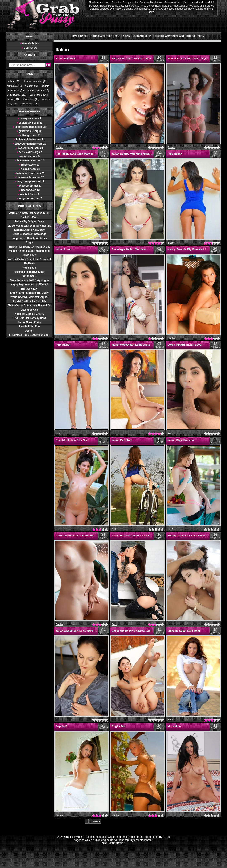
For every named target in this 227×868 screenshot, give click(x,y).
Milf (118, 36)
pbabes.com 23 (29, 165)
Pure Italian (175, 154)
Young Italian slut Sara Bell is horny (191, 535)
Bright (29, 242)
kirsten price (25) (30, 104)
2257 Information (114, 843)
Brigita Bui (118, 726)
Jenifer (29, 331)
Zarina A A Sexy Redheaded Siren (29, 213)
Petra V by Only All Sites (29, 221)
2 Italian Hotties (66, 59)
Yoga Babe (29, 268)
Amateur (171, 36)
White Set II (29, 276)
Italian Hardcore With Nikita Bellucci (135, 535)
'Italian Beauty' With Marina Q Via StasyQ (194, 59)
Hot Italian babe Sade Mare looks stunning (83, 154)
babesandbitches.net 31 (29, 140)
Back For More (29, 217)
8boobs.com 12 (29, 190)
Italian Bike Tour (122, 440)
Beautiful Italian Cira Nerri (72, 440)
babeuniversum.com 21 (29, 173)
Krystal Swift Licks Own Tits (29, 301)
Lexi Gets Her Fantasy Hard (29, 318)
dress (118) (13, 99)
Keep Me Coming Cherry (29, 314)
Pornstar (97, 36)
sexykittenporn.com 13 (29, 182)
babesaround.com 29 (29, 148)
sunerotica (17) (31, 99)
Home (74, 36)
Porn (201, 36)
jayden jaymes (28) (38, 90)
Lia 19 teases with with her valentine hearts (29, 226)
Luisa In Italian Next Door (184, 631)
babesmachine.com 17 (29, 177)
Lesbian (138, 36)
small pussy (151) (17, 95)
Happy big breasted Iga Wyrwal (29, 285)
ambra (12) (13, 82)
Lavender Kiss (29, 310)
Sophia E (61, 726)
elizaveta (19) (14, 86)
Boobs (191, 36)
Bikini (149, 36)
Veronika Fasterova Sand (29, 272)
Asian (126, 36)
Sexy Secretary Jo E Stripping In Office (29, 281)
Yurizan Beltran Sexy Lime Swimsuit (29, 259)
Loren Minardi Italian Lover (185, 345)
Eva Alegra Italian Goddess (129, 249)
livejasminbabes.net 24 (29, 161)
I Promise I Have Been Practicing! (29, 335)
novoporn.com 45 (29, 119)
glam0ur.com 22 (29, 169)
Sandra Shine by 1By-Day (29, 230)
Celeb (159, 36)
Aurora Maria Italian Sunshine (75, 535)
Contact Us (29, 48)
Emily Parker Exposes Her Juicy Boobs (29, 293)
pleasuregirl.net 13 (29, 186)
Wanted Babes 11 (29, 194)
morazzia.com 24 (29, 156)
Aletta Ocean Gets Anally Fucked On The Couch (29, 306)
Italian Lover (64, 249)
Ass (181, 36)
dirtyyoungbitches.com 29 (29, 144)
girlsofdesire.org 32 (29, 131)
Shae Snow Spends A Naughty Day (29, 247)
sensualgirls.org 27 (29, 152)
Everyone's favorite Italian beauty (133, 59)
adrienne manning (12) (35, 82)
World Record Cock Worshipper (29, 297)
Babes (84, 36)
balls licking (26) (38, 95)
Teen (109, 36)
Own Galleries (29, 43)
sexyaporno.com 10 (29, 198)
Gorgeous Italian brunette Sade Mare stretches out (144, 631)
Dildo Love (29, 255)
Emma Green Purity (29, 322)
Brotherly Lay (29, 289)
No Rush (29, 263)
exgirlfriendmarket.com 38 (29, 127)
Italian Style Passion (181, 440)
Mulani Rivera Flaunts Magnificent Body (29, 251)
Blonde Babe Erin (29, 327)
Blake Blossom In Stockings (29, 234)
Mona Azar (174, 726)
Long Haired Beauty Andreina (29, 238)
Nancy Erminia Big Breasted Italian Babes (195, 249)
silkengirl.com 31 (29, 135)
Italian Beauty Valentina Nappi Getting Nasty (140, 154)
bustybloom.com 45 (29, 123)
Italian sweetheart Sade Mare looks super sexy (86, 631)
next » (96, 821)
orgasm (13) (32, 86)
